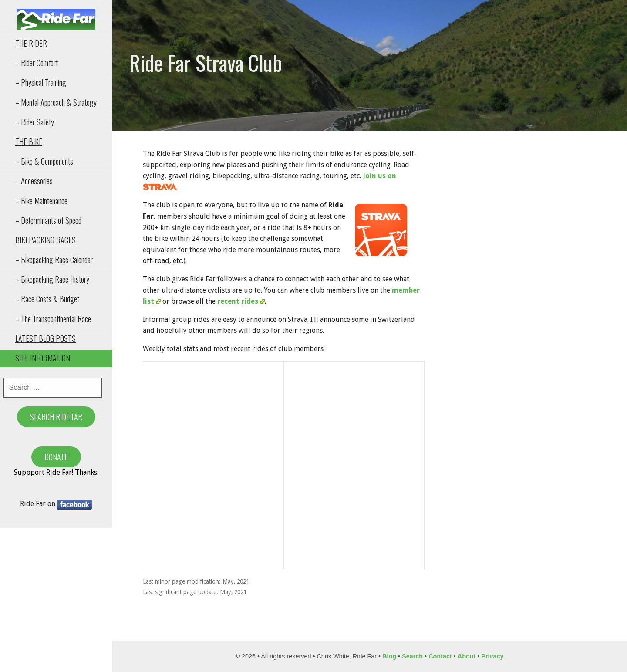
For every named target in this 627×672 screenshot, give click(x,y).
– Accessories (34, 181)
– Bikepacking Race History (52, 279)
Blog (389, 656)
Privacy (492, 656)
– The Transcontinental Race (53, 319)
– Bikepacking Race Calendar (54, 260)
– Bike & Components (44, 161)
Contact (440, 656)
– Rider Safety (35, 122)
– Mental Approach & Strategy (56, 102)
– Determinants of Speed (48, 220)
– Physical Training (41, 82)
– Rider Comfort (37, 63)
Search (412, 656)
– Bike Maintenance (41, 201)
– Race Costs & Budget (47, 299)
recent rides (241, 301)
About (467, 656)
